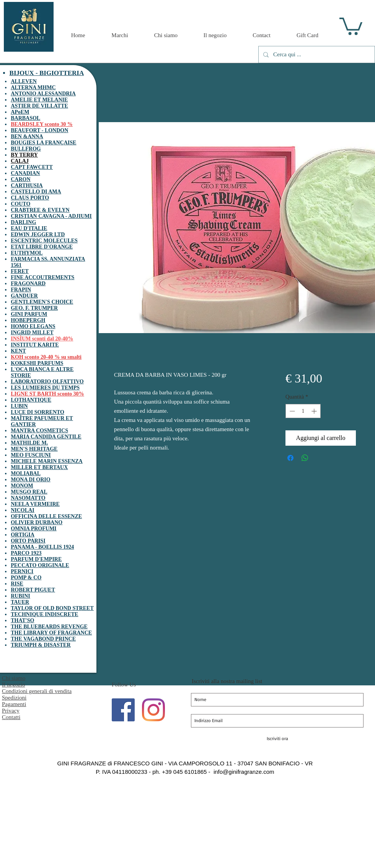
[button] (351, 25)
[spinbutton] (303, 411)
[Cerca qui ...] (316, 55)
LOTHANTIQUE (31, 400)
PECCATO (24, 565)
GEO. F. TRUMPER (34, 308)
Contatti (11, 717)
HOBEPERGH (28, 320)
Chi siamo (14, 678)
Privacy (11, 711)
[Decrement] (291, 411)
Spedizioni (14, 698)
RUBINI (20, 596)
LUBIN (19, 406)
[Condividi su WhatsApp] (305, 458)
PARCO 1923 (26, 553)
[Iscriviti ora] (277, 739)
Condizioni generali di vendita (37, 691)
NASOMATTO (28, 498)
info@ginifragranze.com (244, 772)
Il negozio (13, 685)
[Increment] (315, 411)
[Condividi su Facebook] (290, 458)
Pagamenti (14, 704)
